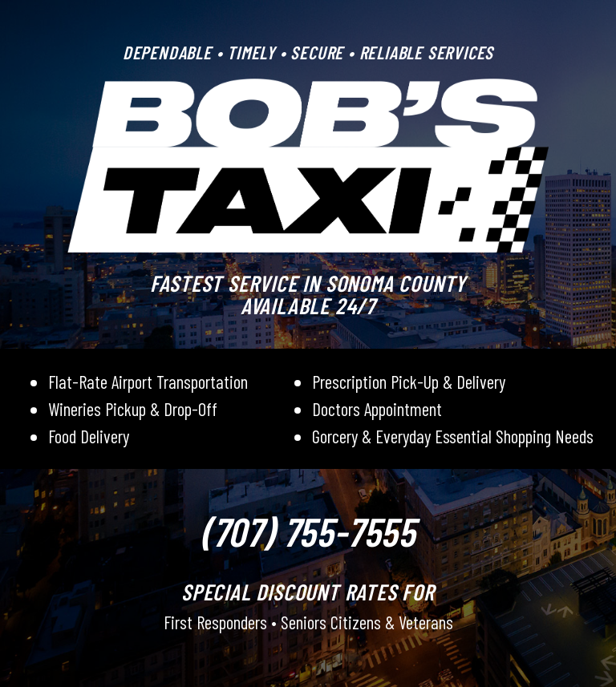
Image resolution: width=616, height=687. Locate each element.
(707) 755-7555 (308, 531)
